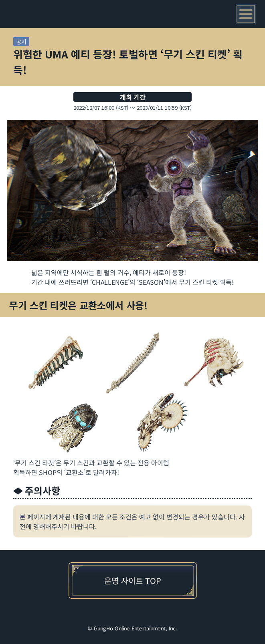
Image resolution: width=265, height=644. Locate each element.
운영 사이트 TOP (132, 581)
